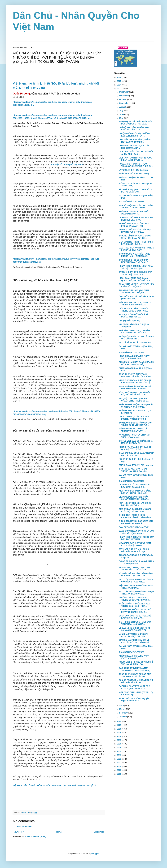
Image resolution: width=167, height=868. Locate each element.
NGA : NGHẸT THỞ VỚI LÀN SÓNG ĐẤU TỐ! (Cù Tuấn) (135, 504)
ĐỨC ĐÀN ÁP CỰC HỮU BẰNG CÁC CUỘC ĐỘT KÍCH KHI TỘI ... (135, 510)
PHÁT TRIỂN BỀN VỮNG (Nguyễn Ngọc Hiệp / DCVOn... (134, 700)
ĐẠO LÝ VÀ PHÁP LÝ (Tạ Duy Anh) (135, 342)
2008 (119, 774)
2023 (119, 89)
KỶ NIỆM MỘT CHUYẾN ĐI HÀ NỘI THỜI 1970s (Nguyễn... (134, 436)
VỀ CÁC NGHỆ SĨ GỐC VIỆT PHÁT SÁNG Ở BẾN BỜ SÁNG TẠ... (134, 629)
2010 (119, 766)
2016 (119, 744)
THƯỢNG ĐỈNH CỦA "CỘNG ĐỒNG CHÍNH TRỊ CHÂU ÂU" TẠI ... (135, 237)
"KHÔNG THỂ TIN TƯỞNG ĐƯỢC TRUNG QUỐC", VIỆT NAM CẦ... (135, 599)
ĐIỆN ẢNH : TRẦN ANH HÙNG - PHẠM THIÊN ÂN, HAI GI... (136, 587)
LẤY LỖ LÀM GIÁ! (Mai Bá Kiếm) (134, 170)
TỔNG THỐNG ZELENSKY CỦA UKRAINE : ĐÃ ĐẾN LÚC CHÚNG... (136, 375)
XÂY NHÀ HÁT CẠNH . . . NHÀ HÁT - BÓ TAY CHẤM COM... (135, 191)
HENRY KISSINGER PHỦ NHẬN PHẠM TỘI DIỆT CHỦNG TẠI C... (136, 267)
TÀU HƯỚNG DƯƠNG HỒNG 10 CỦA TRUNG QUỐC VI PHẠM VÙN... (135, 424)
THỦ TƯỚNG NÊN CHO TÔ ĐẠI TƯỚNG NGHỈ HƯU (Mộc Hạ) (133, 470)
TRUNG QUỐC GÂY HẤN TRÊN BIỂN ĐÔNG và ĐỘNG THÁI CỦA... (136, 123)
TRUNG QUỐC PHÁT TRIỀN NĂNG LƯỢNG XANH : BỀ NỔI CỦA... (135, 255)
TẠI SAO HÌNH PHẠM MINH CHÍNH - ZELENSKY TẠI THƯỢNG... (135, 291)
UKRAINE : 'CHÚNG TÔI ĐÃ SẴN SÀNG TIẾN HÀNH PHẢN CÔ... (134, 498)
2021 (119, 725)
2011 (119, 763)
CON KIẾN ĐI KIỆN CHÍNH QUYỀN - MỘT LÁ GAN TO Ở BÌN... (135, 141)
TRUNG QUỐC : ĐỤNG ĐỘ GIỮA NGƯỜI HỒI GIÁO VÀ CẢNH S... (134, 261)
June (122, 115)
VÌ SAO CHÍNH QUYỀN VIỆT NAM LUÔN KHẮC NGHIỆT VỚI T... (134, 418)
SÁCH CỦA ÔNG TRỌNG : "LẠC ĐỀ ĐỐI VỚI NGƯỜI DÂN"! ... (135, 617)
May (121, 118)
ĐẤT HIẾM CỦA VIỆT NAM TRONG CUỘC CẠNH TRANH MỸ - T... (134, 687)
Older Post (99, 832)
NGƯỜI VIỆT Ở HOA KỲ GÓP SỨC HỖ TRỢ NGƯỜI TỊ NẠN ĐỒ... (136, 663)
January (123, 717)
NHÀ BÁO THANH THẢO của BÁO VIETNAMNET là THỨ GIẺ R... (134, 332)
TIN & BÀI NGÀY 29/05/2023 (131, 352)
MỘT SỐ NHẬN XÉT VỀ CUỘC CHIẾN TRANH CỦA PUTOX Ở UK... (136, 207)
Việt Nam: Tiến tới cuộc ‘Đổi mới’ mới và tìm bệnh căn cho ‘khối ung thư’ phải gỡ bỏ (55, 785)
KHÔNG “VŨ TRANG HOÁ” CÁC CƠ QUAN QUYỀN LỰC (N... (135, 448)
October (123, 99)
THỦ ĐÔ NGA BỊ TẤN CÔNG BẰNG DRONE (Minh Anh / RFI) (135, 225)
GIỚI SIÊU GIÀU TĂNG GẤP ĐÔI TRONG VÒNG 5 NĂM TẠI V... (133, 310)
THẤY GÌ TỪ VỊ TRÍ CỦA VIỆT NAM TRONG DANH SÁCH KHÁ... (135, 605)
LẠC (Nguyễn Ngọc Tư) (129, 321)
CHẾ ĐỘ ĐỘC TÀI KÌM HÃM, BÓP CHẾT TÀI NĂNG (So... (134, 129)
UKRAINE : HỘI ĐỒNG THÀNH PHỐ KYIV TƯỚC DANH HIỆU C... (135, 611)
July (121, 111)
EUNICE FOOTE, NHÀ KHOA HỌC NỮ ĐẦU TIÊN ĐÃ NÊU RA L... (136, 681)
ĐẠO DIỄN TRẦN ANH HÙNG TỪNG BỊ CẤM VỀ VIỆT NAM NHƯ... (136, 581)
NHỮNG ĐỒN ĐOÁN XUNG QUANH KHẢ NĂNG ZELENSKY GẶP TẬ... (135, 381)
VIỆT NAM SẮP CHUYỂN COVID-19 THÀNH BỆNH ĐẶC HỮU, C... (135, 304)
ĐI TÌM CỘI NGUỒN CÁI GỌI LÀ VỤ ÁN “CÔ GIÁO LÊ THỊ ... (136, 338)
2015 (119, 748)
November (124, 96)
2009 (119, 770)
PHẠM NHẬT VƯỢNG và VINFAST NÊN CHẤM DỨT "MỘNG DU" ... (136, 285)
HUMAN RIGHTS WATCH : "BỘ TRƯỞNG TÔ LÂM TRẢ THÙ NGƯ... (136, 165)
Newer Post (19, 832)
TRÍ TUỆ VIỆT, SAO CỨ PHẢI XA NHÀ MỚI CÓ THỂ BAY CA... (136, 442)
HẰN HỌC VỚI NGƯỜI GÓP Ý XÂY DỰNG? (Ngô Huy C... (134, 316)
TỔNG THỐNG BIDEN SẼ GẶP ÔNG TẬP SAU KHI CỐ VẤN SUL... (135, 675)
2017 (119, 740)
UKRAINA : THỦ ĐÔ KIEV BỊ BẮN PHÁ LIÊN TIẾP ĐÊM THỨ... (136, 219)
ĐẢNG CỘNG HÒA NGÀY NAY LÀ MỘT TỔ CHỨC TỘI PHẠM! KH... (136, 532)
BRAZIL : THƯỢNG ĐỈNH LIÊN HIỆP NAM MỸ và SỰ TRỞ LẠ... (135, 231)
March (122, 709)
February (124, 713)
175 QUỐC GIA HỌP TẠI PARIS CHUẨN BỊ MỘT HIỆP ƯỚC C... (134, 400)
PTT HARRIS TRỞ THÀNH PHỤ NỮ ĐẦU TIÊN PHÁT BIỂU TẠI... (135, 550)
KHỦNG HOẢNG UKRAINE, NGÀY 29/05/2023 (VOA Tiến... (134, 357)
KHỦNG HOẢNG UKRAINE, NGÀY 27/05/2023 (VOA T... (134, 657)
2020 (119, 729)
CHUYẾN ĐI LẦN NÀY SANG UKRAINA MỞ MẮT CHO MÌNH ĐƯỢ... (136, 363)
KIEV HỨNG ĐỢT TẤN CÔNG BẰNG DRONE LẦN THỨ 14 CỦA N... (135, 492)
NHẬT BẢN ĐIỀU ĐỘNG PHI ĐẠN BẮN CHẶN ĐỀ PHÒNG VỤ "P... (136, 406)
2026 (119, 77)
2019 (119, 733)
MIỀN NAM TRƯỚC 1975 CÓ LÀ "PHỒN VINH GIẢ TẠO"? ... (133, 430)
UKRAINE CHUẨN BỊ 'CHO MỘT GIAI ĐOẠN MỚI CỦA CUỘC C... (136, 486)
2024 (119, 85)
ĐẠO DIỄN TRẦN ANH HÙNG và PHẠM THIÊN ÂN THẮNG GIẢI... (136, 593)
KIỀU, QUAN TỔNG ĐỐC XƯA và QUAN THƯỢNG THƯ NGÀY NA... (135, 279)
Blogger (95, 854)
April (122, 706)
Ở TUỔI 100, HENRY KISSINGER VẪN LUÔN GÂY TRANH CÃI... (136, 522)
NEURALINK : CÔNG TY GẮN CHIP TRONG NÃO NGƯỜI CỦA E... (135, 569)
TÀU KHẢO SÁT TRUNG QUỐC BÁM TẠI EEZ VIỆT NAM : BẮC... (135, 273)
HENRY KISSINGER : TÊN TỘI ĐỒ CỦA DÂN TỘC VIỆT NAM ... (136, 538)
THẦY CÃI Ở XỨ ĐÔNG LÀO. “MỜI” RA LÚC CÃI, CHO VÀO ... (136, 454)
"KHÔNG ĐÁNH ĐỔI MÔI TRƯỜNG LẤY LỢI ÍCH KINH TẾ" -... (134, 135)
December (124, 92)
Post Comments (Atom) (35, 837)
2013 (119, 755)
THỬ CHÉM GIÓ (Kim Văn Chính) (134, 174)
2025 (119, 81)
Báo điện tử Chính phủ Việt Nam (67, 165)
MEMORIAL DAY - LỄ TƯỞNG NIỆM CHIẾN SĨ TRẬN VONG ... (135, 544)
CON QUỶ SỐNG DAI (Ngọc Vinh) (134, 527)
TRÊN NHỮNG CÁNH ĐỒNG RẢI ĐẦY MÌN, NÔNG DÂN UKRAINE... (136, 388)
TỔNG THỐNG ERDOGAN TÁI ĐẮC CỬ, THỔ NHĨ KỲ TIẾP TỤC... (135, 394)
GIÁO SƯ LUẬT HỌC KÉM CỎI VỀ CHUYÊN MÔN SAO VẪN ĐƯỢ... (134, 641)
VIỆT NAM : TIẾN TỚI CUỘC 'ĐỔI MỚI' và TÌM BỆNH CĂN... (136, 153)
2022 (119, 721)
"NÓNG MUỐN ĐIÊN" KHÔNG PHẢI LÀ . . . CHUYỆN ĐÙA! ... (136, 562)
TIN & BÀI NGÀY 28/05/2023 (131, 481)
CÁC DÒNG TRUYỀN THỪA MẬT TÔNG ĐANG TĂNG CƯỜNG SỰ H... (136, 669)
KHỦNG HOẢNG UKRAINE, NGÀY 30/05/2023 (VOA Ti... (134, 213)
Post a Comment (24, 826)
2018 (119, 736)
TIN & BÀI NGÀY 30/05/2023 (131, 202)
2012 (119, 759)
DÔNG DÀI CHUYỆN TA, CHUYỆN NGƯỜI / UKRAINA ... (134, 147)
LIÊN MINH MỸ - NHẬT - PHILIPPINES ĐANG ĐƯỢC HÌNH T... (136, 243)
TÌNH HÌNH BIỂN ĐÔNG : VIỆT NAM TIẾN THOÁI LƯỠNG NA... (135, 623)
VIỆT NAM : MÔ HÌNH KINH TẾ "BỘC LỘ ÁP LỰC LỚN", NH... (135, 159)
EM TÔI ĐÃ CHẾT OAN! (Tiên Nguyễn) (136, 465)
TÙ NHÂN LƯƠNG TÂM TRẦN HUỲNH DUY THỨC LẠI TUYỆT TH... (136, 575)
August (123, 107)
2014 (119, 751)
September (125, 103)
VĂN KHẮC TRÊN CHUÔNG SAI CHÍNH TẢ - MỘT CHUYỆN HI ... (134, 635)
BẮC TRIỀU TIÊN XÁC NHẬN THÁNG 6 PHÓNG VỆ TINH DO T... (136, 249)
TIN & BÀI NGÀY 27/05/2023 (131, 652)
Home (59, 832)
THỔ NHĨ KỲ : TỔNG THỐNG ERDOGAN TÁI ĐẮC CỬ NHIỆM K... (136, 516)
